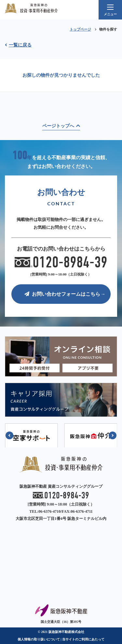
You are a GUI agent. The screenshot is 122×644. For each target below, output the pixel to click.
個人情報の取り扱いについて (39, 639)
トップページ (80, 29)
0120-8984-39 (61, 263)
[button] (9, 435)
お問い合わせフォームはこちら (62, 294)
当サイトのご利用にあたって (83, 639)
